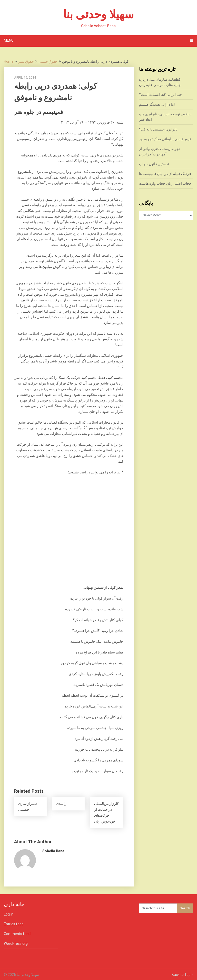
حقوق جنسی (48, 61)
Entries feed (14, 924)
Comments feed (17, 934)
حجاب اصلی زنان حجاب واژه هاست (165, 183)
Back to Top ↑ (182, 975)
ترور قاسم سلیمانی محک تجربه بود (165, 139)
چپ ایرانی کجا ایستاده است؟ (161, 95)
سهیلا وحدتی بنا (98, 14)
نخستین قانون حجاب (154, 164)
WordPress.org (16, 944)
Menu (9, 40)
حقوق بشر (26, 61)
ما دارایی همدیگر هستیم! (157, 104)
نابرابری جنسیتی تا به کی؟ (158, 129)
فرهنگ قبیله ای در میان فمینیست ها (165, 174)
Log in (9, 914)
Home (9, 61)
